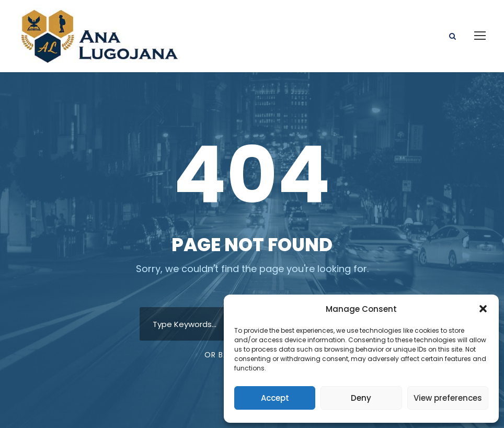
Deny (361, 398)
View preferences (448, 398)
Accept (275, 398)
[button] (483, 309)
